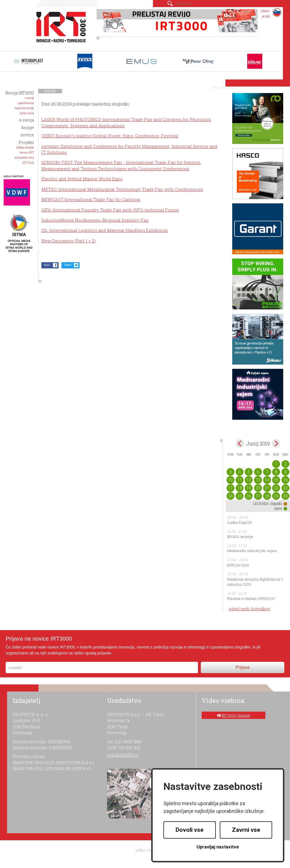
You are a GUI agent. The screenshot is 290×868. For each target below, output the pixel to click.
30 (285, 496)
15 (276, 480)
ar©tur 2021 (145, 850)
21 (267, 488)
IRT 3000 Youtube (236, 715)
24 (231, 496)
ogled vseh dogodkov (249, 609)
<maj (240, 443)
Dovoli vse (190, 830)
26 (249, 496)
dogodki (50, 91)
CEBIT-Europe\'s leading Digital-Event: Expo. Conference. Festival (110, 136)
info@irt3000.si (123, 755)
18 (240, 488)
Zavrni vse (246, 830)
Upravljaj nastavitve (218, 847)
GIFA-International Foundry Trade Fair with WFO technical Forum (110, 210)
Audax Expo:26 (240, 522)
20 (258, 488)
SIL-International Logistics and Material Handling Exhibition (105, 230)
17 (231, 488)
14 (267, 480)
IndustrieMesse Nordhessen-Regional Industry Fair (95, 220)
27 (258, 496)
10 (231, 480)
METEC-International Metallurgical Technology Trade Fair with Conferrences (122, 189)
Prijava (243, 667)
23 (285, 488)
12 (249, 480)
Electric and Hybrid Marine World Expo (82, 179)
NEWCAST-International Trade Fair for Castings (91, 199)
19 (249, 488)
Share (47, 265)
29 (276, 496)
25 (240, 496)
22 (276, 488)
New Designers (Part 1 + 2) (69, 241)
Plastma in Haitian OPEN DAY (251, 598)
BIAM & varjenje (240, 537)
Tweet (68, 265)
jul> (276, 443)
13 (258, 480)
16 (285, 480)
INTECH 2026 (238, 565)
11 (240, 480)
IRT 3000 (59, 28)
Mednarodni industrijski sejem (252, 551)
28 (267, 496)
